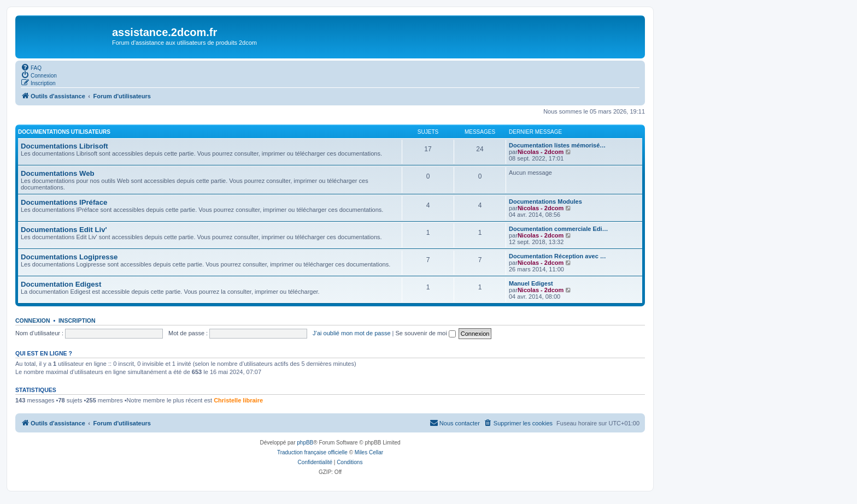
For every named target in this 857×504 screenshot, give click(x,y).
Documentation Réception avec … (557, 256)
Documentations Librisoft (64, 146)
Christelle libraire (238, 400)
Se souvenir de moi (426, 333)
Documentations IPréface (64, 202)
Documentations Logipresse (69, 257)
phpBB (305, 443)
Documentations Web (58, 173)
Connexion (33, 321)
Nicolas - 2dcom (541, 152)
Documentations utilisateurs (64, 132)
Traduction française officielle (312, 452)
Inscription (77, 321)
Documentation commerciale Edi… (559, 229)
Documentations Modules (545, 201)
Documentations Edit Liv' (64, 230)
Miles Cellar (369, 452)
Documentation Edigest (61, 284)
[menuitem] (31, 67)
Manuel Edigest (531, 283)
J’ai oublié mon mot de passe (351, 333)
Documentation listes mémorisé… (557, 145)
